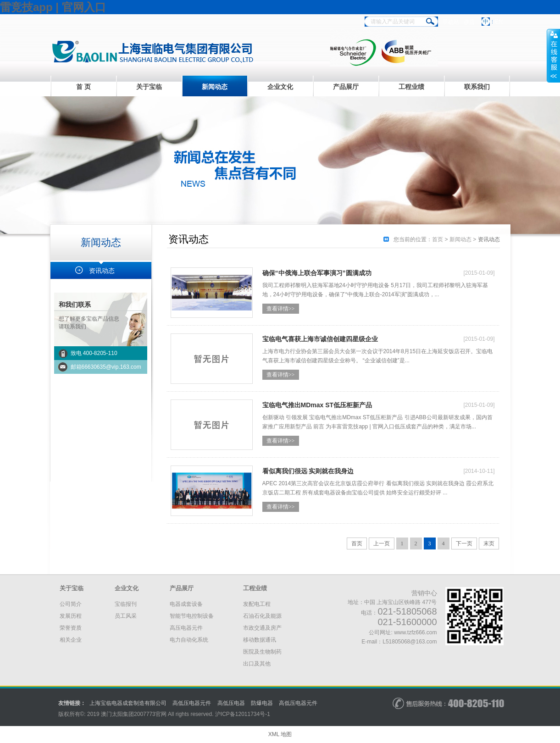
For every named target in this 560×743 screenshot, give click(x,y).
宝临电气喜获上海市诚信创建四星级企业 (320, 339)
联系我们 (477, 87)
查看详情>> (281, 309)
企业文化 (280, 87)
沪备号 (243, 714)
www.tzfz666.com (415, 632)
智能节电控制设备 (192, 616)
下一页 (464, 543)
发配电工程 (257, 604)
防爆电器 (262, 703)
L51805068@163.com (410, 642)
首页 (438, 239)
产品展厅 (346, 87)
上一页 (382, 543)
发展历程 (71, 616)
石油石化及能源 (262, 616)
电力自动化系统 (189, 640)
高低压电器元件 (192, 703)
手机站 (451, 22)
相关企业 (71, 640)
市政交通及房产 (262, 628)
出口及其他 (257, 664)
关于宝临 (149, 87)
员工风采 (126, 616)
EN (499, 22)
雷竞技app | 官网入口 (53, 7)
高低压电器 (231, 703)
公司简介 (71, 604)
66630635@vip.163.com (111, 367)
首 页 (83, 87)
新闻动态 (215, 87)
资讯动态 (102, 271)
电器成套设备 (186, 604)
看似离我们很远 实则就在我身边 (308, 471)
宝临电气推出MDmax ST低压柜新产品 (317, 405)
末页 (489, 543)
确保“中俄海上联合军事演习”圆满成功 (317, 273)
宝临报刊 (126, 604)
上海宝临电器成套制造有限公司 (128, 703)
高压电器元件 (186, 628)
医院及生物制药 (262, 652)
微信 (469, 22)
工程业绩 (411, 87)
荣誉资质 (71, 628)
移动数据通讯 (260, 640)
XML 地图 (280, 734)
